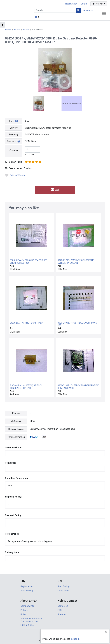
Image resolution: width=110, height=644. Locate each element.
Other (17, 30)
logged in (89, 639)
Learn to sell (63, 590)
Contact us (63, 606)
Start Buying (27, 590)
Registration (71, 4)
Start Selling (64, 586)
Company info (27, 606)
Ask (55, 190)
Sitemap (62, 614)
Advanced (88, 10)
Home (8, 30)
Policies (24, 610)
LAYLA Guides (27, 625)
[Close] (106, 632)
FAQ (60, 610)
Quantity (14, 150)
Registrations (27, 586)
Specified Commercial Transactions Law (31, 620)
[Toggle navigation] (104, 14)
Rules (23, 614)
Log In (84, 4)
